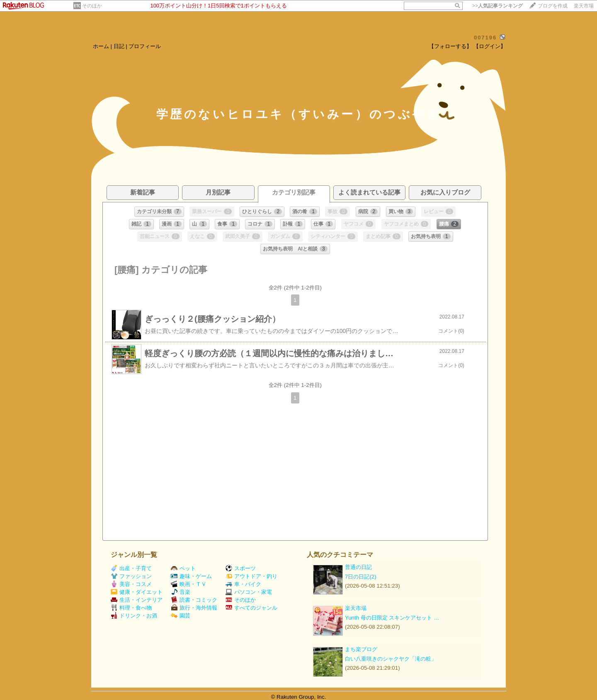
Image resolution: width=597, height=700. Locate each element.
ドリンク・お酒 (134, 616)
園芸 (181, 616)
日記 (119, 46)
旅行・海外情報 (194, 608)
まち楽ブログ (361, 649)
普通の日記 (358, 567)
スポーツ (241, 568)
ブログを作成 (553, 6)
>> (498, 6)
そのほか (92, 6)
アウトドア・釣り (251, 576)
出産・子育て (131, 568)
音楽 (181, 592)
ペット (183, 568)
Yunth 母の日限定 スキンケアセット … (392, 618)
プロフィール (145, 46)
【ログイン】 (490, 46)
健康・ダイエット (137, 592)
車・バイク (243, 584)
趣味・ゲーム (191, 576)
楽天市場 (584, 6)
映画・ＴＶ (189, 584)
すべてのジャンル (251, 608)
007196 (485, 38)
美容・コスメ (131, 584)
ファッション (131, 576)
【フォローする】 (450, 46)
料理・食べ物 (131, 608)
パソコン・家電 (249, 592)
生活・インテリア (137, 600)
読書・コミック (194, 600)
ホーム (101, 46)
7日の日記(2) (361, 577)
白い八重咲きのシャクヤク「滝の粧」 (391, 659)
